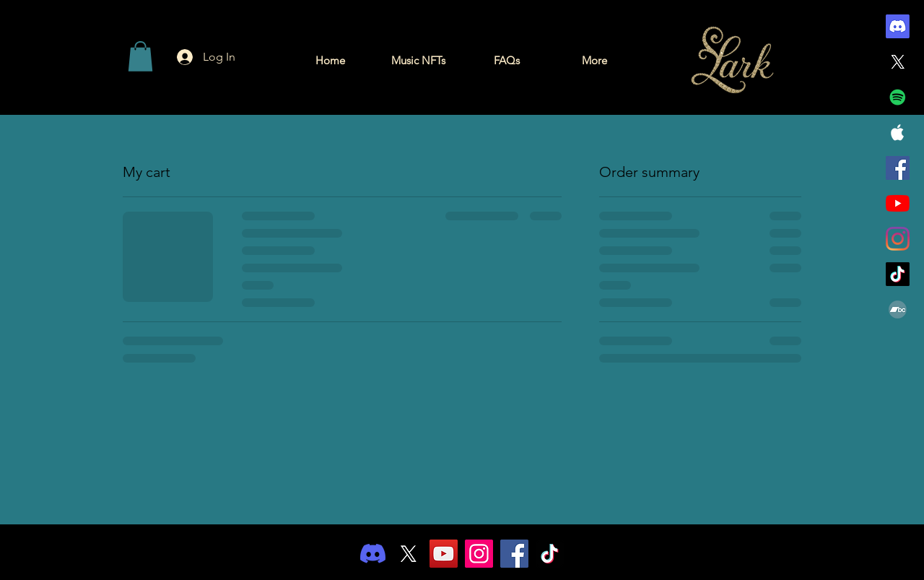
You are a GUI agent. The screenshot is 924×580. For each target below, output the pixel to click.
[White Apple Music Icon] (898, 133)
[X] (898, 62)
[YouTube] (898, 203)
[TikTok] (898, 274)
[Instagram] (898, 239)
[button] (140, 56)
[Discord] (898, 26)
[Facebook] (898, 168)
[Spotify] (898, 97)
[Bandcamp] (898, 310)
